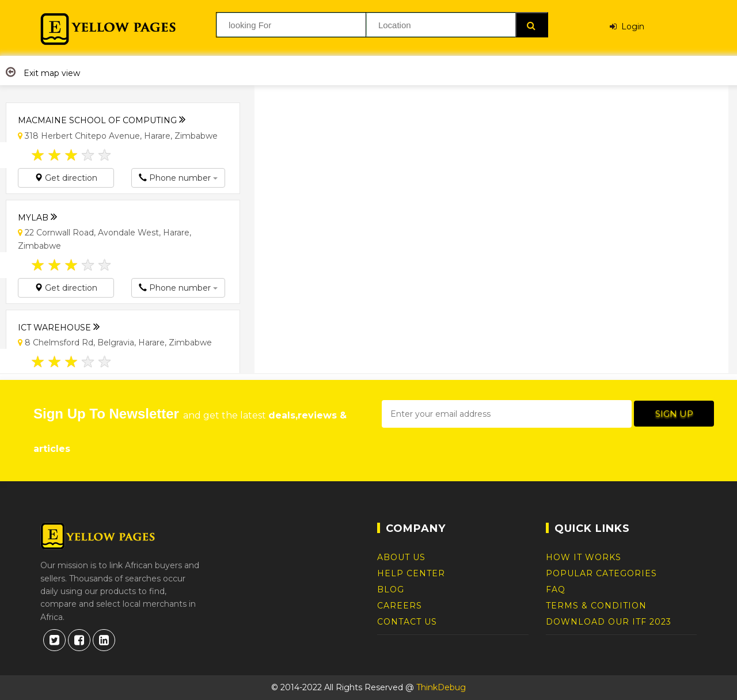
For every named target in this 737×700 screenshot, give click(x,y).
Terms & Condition (596, 606)
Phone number (178, 178)
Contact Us (407, 622)
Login (627, 25)
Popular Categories (601, 573)
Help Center (411, 573)
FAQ (556, 589)
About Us (401, 557)
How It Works (584, 557)
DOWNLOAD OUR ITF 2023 (609, 622)
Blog (391, 589)
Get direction (66, 178)
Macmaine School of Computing (102, 117)
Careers (400, 606)
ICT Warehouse (59, 324)
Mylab (37, 214)
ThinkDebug (441, 687)
